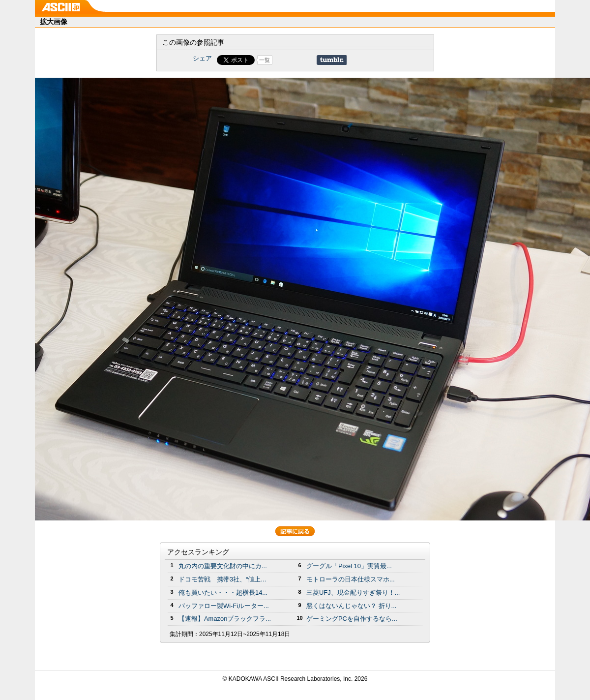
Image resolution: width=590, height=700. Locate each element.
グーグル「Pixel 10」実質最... (349, 566)
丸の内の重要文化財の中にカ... (223, 566)
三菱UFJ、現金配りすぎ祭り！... (353, 593)
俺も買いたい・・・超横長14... (223, 593)
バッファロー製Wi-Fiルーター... (224, 606)
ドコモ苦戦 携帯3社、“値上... (222, 579)
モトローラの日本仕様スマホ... (351, 579)
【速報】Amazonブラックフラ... (225, 619)
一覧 (265, 60)
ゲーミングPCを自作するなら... (352, 619)
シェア (202, 58)
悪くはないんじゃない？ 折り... (351, 606)
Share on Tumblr (332, 60)
